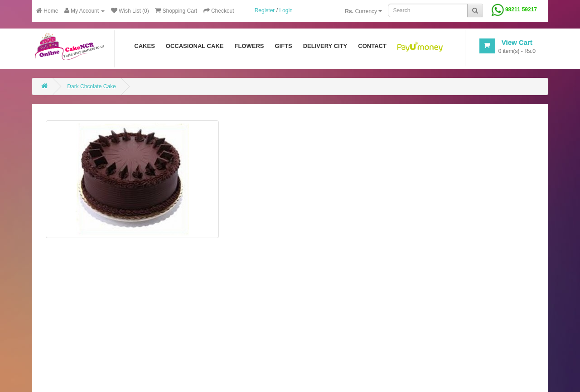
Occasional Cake (195, 46)
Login (286, 10)
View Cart (517, 42)
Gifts (283, 46)
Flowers (249, 46)
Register (265, 10)
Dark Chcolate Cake (91, 86)
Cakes (145, 46)
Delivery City (325, 46)
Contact (372, 46)
